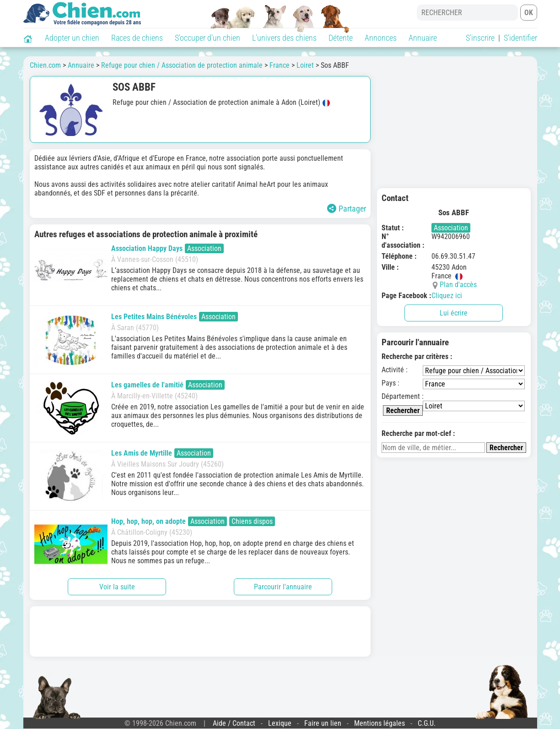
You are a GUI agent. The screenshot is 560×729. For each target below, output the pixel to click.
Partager (347, 209)
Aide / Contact (234, 723)
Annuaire (423, 38)
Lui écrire (454, 313)
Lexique (280, 723)
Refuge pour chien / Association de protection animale (182, 65)
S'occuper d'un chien (207, 38)
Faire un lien (323, 723)
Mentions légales (380, 723)
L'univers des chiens (284, 38)
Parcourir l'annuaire (283, 587)
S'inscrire (480, 38)
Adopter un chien (72, 38)
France (280, 65)
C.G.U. (427, 723)
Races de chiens (137, 38)
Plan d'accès (458, 285)
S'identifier (520, 38)
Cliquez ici (447, 296)
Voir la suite (117, 587)
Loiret (305, 65)
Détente (341, 38)
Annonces (381, 38)
